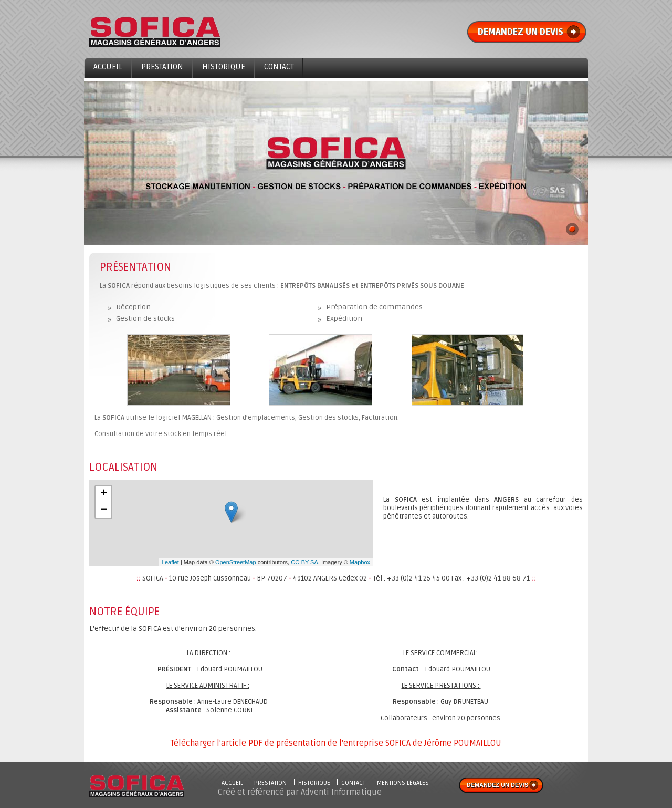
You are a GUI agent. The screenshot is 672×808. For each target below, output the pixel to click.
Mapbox (360, 562)
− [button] (104, 510)
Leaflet (170, 562)
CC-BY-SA (304, 562)
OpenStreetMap (236, 562)
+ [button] (104, 494)
